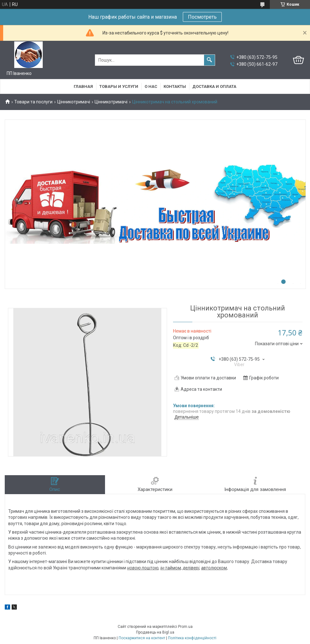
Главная (83, 86)
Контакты (175, 86)
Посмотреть (202, 17)
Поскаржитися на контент (142, 638)
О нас (151, 86)
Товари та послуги (33, 102)
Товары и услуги (119, 86)
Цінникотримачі (74, 102)
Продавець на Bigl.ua (155, 632)
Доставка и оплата (214, 86)
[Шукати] (209, 60)
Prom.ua (185, 627)
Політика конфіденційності (192, 638)
